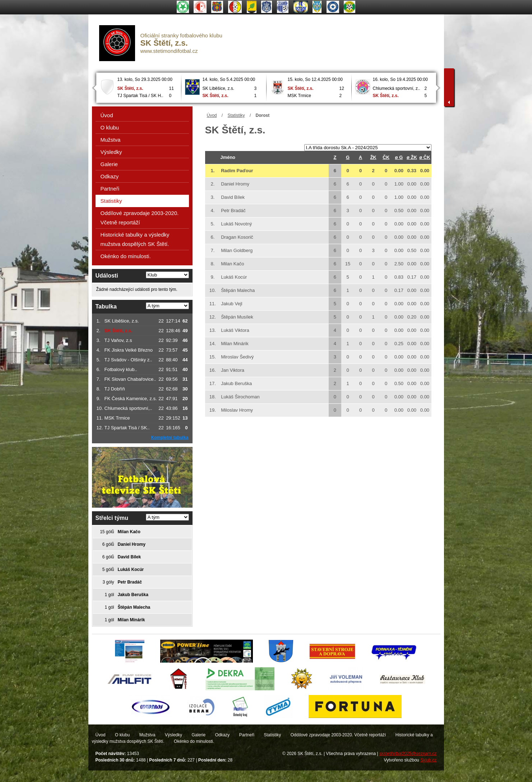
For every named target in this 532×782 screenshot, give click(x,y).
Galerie (109, 164)
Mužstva (111, 140)
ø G (399, 157)
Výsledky (111, 152)
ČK (386, 157)
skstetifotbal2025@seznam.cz (408, 754)
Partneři (110, 189)
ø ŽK (412, 157)
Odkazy (110, 176)
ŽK (373, 157)
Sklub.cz (428, 760)
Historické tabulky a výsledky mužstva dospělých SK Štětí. (135, 239)
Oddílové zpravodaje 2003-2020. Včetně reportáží (140, 218)
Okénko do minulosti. (126, 256)
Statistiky (236, 115)
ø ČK (425, 157)
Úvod (212, 115)
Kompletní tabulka (170, 438)
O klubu (110, 127)
